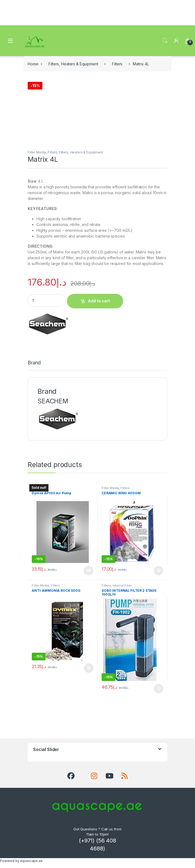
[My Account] (176, 41)
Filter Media (37, 152)
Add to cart (99, 301)
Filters (117, 64)
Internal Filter (122, 585)
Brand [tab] (34, 363)
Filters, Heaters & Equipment (73, 64)
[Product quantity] (47, 301)
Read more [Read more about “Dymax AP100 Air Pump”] (88, 571)
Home (33, 64)
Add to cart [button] (159, 571)
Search (165, 41)
